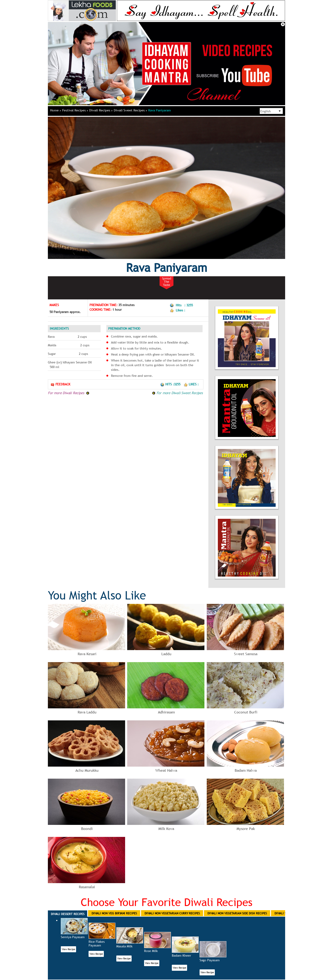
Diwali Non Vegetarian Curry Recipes (172, 913)
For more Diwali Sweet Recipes (177, 393)
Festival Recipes (75, 110)
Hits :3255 (171, 384)
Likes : (191, 384)
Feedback (60, 384)
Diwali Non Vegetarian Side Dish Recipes (237, 913)
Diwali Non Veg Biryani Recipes (114, 913)
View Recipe (68, 949)
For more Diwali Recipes (69, 393)
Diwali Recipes (101, 110)
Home (56, 110)
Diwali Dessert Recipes (68, 914)
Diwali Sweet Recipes (130, 110)
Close (283, 24)
